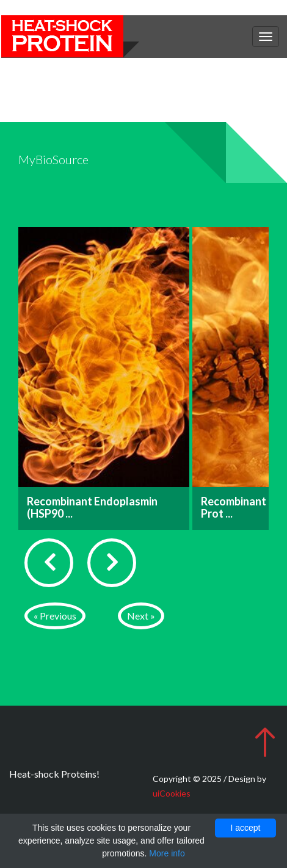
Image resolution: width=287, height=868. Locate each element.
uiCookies (172, 793)
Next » (141, 616)
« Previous (55, 616)
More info (167, 853)
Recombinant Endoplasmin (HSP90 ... (92, 507)
